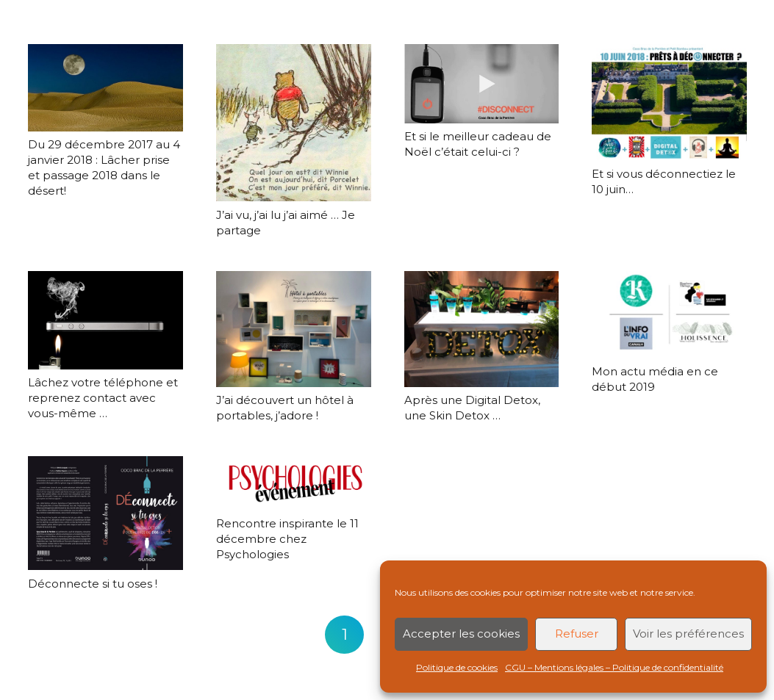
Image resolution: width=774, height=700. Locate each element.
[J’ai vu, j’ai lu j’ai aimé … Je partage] (293, 123)
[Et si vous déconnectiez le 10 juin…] (669, 102)
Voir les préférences (688, 634)
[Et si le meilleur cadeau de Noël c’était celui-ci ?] (481, 84)
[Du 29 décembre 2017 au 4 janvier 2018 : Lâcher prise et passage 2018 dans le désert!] (105, 88)
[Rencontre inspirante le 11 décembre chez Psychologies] (293, 483)
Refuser (577, 634)
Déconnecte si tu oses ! (93, 584)
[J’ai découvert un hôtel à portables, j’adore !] (293, 329)
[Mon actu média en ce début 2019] (669, 314)
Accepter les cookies (461, 634)
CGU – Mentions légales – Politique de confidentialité (614, 667)
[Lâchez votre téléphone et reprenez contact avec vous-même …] (105, 320)
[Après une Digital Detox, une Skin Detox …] (481, 329)
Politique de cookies (457, 667)
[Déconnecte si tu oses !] (105, 513)
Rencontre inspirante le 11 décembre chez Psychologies (287, 539)
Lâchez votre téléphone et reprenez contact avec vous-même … (103, 398)
